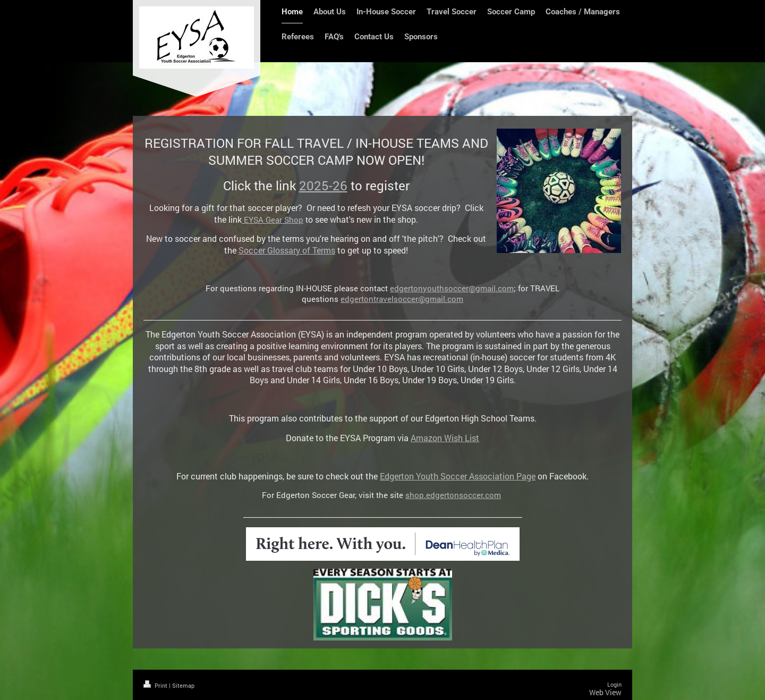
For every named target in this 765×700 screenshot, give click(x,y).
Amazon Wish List (445, 438)
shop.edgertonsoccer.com (453, 495)
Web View (605, 692)
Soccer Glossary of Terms (287, 250)
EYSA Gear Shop (273, 220)
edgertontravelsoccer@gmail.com (402, 299)
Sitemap (183, 685)
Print (156, 685)
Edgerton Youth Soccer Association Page (458, 476)
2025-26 (323, 185)
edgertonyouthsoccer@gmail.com (452, 288)
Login (614, 684)
